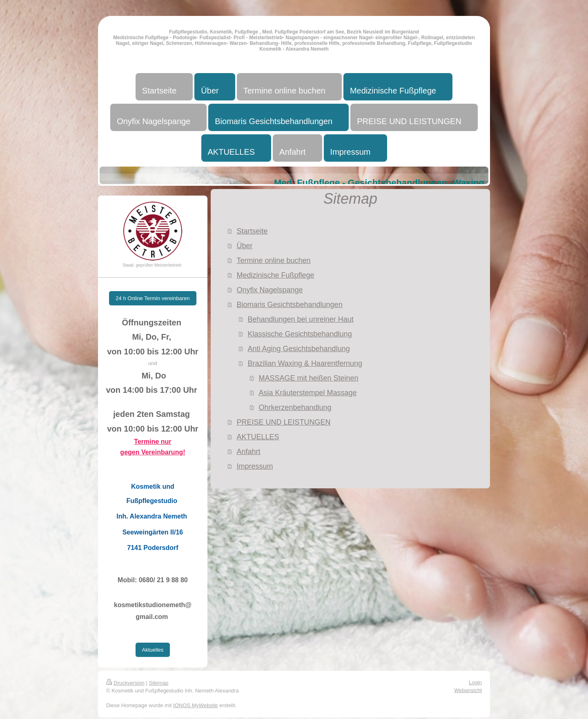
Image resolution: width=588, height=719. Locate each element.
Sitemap (159, 683)
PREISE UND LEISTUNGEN (283, 422)
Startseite (252, 231)
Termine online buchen (273, 260)
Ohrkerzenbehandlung (295, 407)
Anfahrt (248, 452)
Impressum (255, 466)
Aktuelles (153, 650)
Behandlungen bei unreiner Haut (300, 319)
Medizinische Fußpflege (275, 275)
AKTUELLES (258, 437)
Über (244, 246)
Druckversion (125, 683)
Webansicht (468, 690)
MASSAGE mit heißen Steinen (308, 378)
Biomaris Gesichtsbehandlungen (289, 305)
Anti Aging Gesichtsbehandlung (298, 349)
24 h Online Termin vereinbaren (153, 298)
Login (475, 682)
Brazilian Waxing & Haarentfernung (305, 363)
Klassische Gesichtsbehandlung (300, 334)
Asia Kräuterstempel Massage (307, 393)
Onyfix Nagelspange (269, 290)
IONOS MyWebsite (196, 705)
